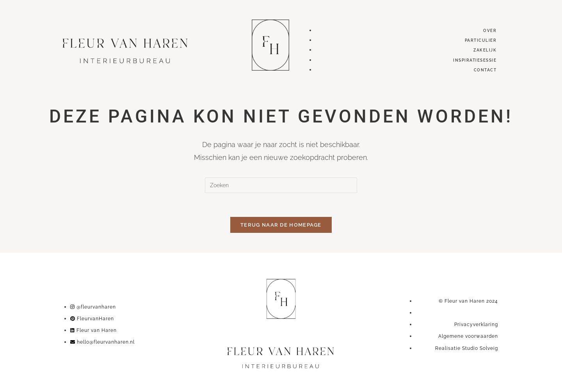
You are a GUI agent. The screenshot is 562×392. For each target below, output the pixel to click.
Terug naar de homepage (281, 225)
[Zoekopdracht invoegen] (281, 185)
